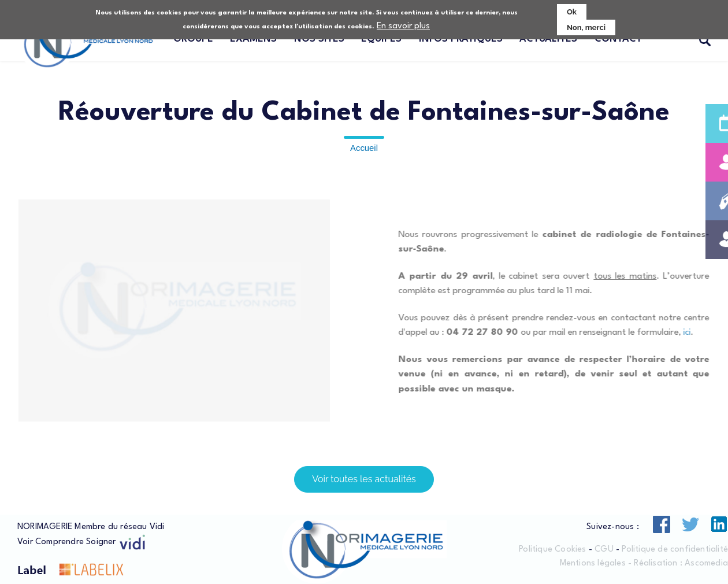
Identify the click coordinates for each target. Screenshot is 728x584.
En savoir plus (403, 26)
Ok (572, 12)
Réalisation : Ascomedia (681, 563)
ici (697, 332)
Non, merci (586, 27)
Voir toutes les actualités (364, 479)
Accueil (364, 148)
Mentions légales (593, 563)
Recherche (705, 41)
